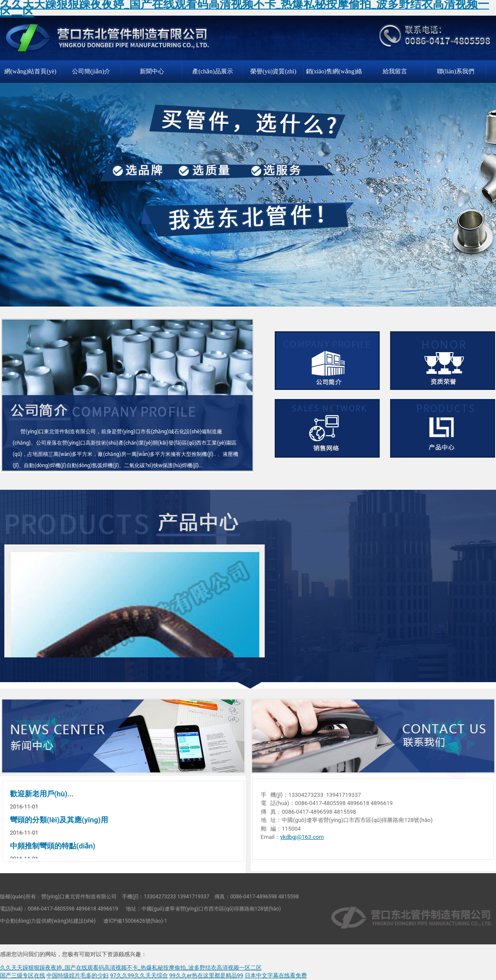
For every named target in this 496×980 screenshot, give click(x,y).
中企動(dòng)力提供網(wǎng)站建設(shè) (48, 921)
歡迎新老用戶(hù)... (42, 794)
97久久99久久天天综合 (139, 975)
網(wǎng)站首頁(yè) (30, 71)
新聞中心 (152, 71)
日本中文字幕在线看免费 (276, 975)
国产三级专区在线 (23, 975)
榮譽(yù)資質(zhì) (273, 71)
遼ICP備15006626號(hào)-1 (135, 921)
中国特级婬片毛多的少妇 (77, 975)
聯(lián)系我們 (456, 71)
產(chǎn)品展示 (213, 71)
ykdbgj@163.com (302, 837)
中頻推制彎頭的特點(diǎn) (53, 846)
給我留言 (395, 71)
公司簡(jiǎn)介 (91, 71)
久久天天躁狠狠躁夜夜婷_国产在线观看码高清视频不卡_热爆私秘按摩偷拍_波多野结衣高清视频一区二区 (131, 968)
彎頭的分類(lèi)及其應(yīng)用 (59, 820)
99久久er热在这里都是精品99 (206, 975)
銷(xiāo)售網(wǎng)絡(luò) (334, 76)
